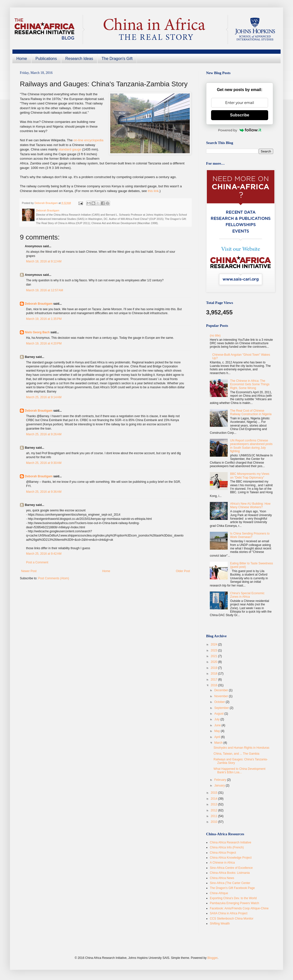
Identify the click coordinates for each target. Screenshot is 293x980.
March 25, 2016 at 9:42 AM (44, 554)
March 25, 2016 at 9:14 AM (44, 397)
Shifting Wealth (220, 924)
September (222, 708)
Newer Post (29, 571)
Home (22, 59)
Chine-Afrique (219, 893)
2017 (215, 680)
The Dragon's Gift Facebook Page (232, 888)
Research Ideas (79, 59)
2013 (215, 804)
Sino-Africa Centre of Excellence (231, 868)
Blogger (212, 958)
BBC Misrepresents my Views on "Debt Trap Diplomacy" (250, 476)
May (218, 731)
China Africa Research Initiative (231, 842)
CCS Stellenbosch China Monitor (232, 919)
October (220, 702)
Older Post (183, 571)
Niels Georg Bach (37, 332)
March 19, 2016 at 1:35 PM (44, 319)
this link (153, 191)
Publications (46, 59)
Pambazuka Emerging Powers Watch (234, 903)
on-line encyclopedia (88, 140)
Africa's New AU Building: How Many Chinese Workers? (250, 505)
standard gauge (70, 149)
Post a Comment (37, 562)
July (217, 719)
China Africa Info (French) (227, 847)
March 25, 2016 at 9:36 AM (44, 492)
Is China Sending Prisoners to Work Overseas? (250, 535)
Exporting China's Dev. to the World (233, 898)
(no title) (215, 336)
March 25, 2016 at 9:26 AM (44, 434)
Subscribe (239, 115)
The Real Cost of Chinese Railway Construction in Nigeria (251, 412)
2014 (215, 799)
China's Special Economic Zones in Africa (247, 595)
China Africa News (222, 878)
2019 (215, 668)
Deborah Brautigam (39, 304)
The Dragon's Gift (117, 59)
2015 (215, 793)
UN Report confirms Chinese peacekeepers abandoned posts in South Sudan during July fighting (251, 446)
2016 (215, 685)
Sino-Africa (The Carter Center (230, 883)
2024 (215, 644)
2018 (215, 674)
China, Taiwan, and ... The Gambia (236, 754)
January (220, 785)
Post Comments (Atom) (54, 578)
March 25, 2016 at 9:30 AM (44, 463)
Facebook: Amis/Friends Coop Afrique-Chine (239, 908)
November (222, 696)
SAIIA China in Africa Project (229, 913)
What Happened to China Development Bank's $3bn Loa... (239, 771)
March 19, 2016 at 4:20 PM (44, 343)
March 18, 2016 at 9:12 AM (44, 261)
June (218, 725)
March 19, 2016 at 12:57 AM (45, 290)
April (218, 737)
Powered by (240, 130)
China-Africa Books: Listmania (230, 873)
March (219, 743)
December (222, 690)
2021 (215, 656)
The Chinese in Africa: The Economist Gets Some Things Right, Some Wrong (250, 384)
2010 (215, 822)
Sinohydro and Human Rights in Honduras (241, 748)
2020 (215, 662)
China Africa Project (223, 853)
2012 (215, 810)
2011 (215, 816)
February (221, 780)
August (219, 714)
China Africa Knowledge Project (231, 858)
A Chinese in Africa (222, 863)
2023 (215, 650)
